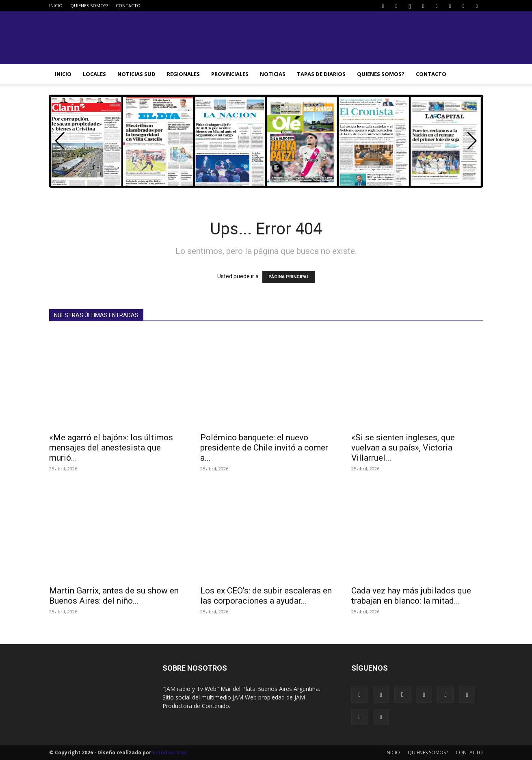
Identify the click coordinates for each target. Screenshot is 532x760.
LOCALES (94, 74)
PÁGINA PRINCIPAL (289, 277)
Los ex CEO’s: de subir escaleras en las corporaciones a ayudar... (266, 596)
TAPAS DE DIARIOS (321, 74)
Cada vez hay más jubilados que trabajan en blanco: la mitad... (411, 596)
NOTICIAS (273, 74)
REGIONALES (183, 74)
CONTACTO (128, 5)
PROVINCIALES (230, 74)
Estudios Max (170, 752)
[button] (472, 141)
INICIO (56, 5)
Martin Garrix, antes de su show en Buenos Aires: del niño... (114, 596)
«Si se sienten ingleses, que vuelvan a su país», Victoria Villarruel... (403, 448)
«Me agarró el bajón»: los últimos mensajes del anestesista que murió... (111, 448)
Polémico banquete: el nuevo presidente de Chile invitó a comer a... (264, 448)
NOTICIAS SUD (136, 74)
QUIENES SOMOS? (89, 5)
